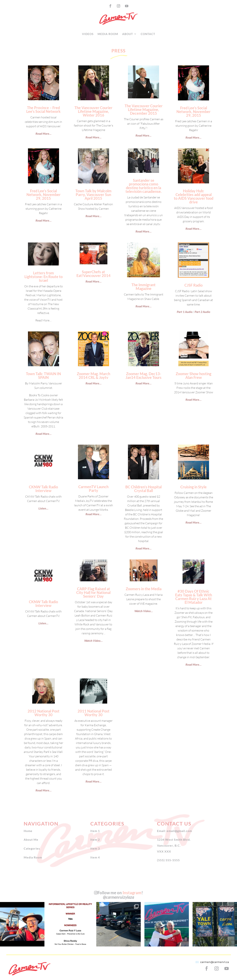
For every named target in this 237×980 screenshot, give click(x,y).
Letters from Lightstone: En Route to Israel (44, 277)
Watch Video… (93, 641)
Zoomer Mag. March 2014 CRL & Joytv (94, 376)
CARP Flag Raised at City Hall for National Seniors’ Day (93, 592)
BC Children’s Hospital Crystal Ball (143, 489)
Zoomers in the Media (144, 589)
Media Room (108, 34)
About (128, 34)
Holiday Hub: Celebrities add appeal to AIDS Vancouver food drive (194, 196)
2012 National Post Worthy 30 (44, 713)
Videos (88, 34)
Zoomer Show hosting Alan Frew (193, 376)
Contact (148, 34)
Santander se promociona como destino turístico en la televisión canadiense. (144, 186)
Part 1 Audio (185, 312)
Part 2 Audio (202, 312)
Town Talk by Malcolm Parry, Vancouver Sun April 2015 (93, 195)
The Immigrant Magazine (143, 287)
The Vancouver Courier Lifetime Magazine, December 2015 (144, 109)
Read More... (44, 133)
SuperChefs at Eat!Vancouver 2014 (94, 274)
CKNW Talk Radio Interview (43, 489)
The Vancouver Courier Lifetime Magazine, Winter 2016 (93, 111)
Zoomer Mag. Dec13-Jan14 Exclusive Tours (143, 376)
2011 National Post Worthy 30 (94, 713)
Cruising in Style (193, 487)
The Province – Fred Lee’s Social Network (43, 109)
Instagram (132, 893)
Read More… (44, 220)
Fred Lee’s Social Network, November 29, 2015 (193, 112)
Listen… (43, 508)
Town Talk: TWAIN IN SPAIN (43, 376)
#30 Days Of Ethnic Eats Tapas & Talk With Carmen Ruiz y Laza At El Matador (194, 597)
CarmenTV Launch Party (93, 489)
